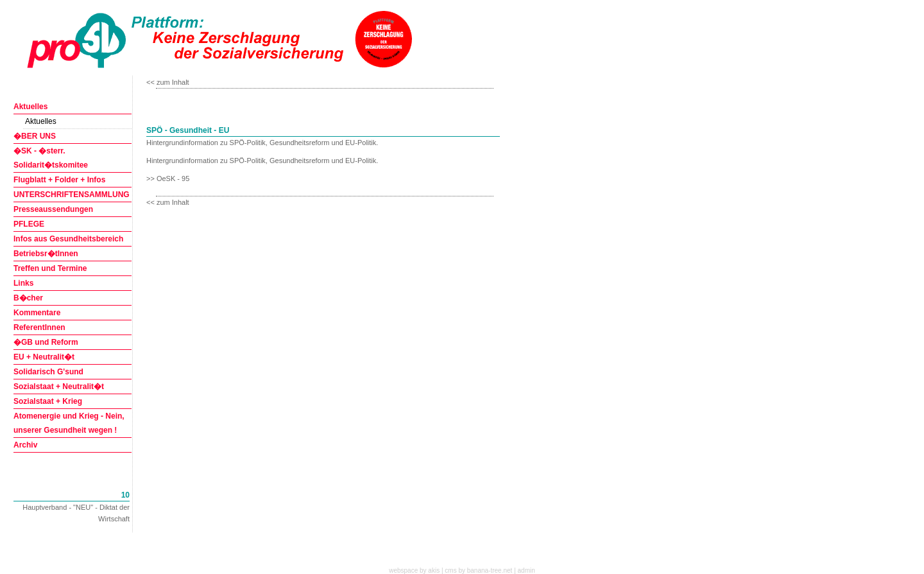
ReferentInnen (39, 327)
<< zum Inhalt (168, 82)
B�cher (28, 298)
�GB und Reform (46, 342)
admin (526, 570)
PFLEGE (29, 224)
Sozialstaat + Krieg (48, 401)
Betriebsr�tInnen (46, 254)
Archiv (25, 445)
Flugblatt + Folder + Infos (59, 180)
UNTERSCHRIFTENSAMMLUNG (72, 195)
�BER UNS (35, 136)
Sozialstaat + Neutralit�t (59, 387)
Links (23, 283)
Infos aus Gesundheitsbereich (68, 239)
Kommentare (37, 313)
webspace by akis (414, 570)
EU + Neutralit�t (44, 357)
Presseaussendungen (53, 209)
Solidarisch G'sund (48, 372)
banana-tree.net (490, 570)
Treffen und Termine (50, 268)
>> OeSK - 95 (168, 178)
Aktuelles (30, 107)
